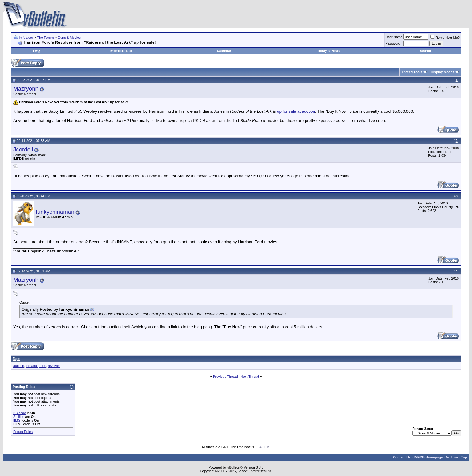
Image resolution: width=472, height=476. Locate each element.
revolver (54, 366)
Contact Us (402, 457)
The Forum (46, 38)
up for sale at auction (296, 111)
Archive (452, 457)
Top (464, 457)
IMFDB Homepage (428, 457)
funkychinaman (55, 212)
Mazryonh (26, 89)
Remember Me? (445, 38)
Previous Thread (225, 377)
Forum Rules (23, 432)
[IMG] (17, 420)
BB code (20, 413)
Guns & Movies (69, 38)
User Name (394, 37)
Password (393, 43)
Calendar (224, 51)
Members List (121, 51)
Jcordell (23, 149)
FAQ (36, 51)
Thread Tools (412, 72)
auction (19, 366)
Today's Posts (328, 51)
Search (425, 51)
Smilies (19, 417)
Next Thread (250, 377)
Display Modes (443, 72)
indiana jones (36, 366)
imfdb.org (26, 38)
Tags (16, 359)
